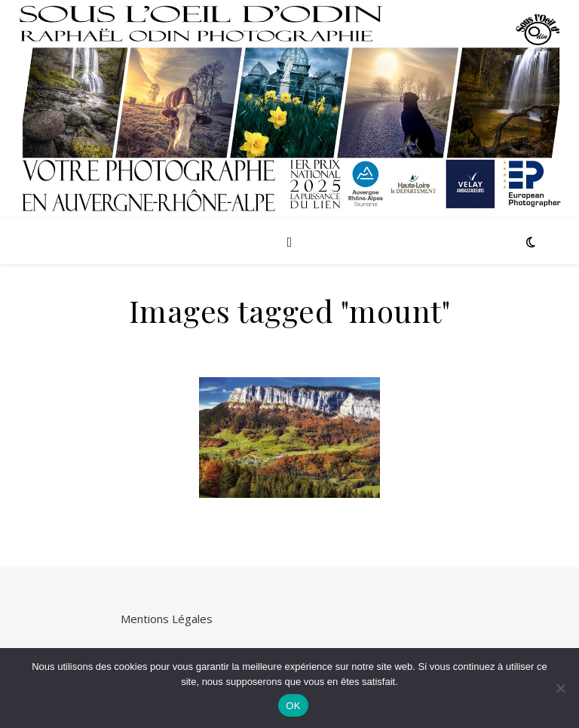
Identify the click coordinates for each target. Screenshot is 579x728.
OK (293, 706)
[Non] (560, 688)
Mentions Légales (167, 619)
